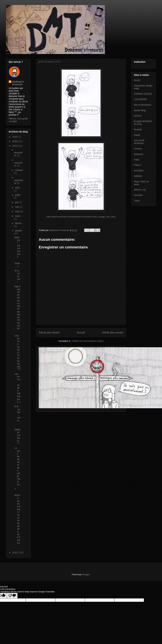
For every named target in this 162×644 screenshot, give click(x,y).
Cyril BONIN (140, 99)
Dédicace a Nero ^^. (18, 437)
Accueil (81, 332)
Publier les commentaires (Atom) (88, 341)
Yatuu (137, 201)
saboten (138, 176)
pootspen (139, 170)
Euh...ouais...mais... (17, 415)
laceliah (138, 129)
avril (18, 211)
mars (18, 216)
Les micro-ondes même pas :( (17, 388)
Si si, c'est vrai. (17, 276)
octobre (19, 170)
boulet (137, 80)
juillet (18, 195)
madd (137, 135)
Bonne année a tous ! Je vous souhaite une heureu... (17, 520)
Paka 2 (138, 165)
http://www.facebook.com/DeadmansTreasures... (17, 309)
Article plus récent (49, 332)
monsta (138, 149)
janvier (18, 231)
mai (17, 207)
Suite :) (17, 265)
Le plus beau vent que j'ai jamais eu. (17, 466)
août (17, 188)
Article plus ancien (113, 332)
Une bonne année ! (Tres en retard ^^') (17, 353)
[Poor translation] (12, 596)
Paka (137, 160)
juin (17, 202)
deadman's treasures (18, 83)
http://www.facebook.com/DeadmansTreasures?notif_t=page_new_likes (81, 217)
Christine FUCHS (143, 94)
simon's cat (140, 190)
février (18, 223)
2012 (15, 553)
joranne (138, 116)
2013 (15, 146)
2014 (15, 141)
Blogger (86, 574)
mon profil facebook (139, 142)
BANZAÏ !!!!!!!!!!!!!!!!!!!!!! (17, 247)
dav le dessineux (143, 105)
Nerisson (139, 154)
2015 (15, 137)
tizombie (138, 195)
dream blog (140, 110)
